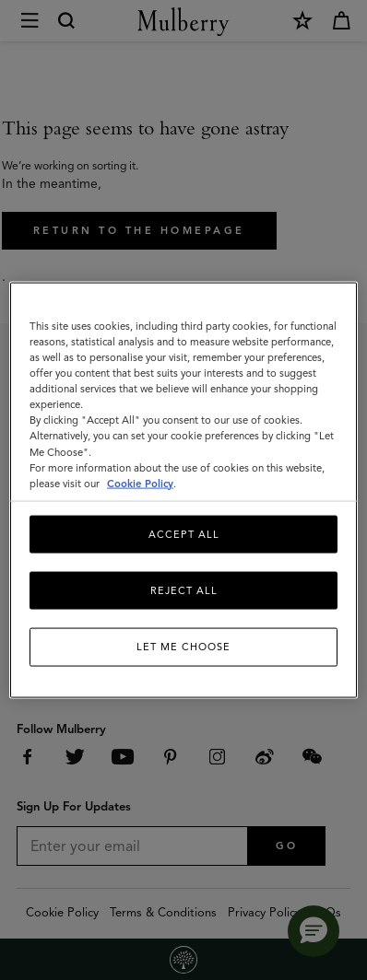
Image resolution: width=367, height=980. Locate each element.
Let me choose (183, 647)
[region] (183, 490)
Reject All (184, 590)
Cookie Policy (140, 483)
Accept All (184, 533)
